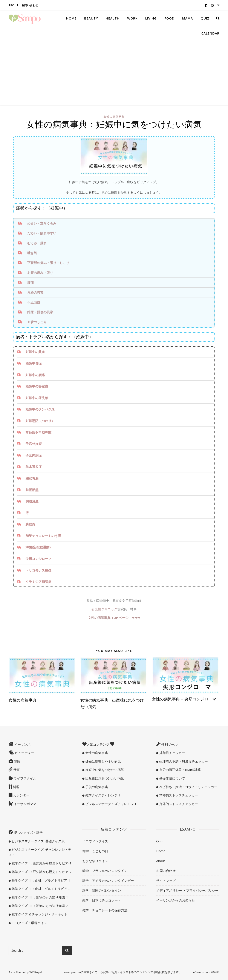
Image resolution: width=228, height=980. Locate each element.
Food (169, 18)
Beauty (91, 18)
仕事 (16, 770)
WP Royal (36, 972)
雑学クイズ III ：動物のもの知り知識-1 (39, 897)
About (14, 5)
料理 (16, 787)
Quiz (205, 18)
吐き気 (32, 253)
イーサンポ (22, 744)
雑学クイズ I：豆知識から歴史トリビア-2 (41, 872)
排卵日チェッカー (172, 753)
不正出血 (34, 302)
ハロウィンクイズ (95, 841)
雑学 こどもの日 (95, 851)
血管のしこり (37, 322)
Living (151, 18)
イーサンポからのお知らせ (176, 900)
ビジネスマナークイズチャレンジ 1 (110, 804)
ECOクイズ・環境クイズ (29, 923)
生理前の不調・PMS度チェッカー (183, 761)
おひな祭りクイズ (95, 861)
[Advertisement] (114, 73)
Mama (188, 18)
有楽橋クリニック (104, 609)
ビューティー (24, 753)
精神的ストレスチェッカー (178, 795)
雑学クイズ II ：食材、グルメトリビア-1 (41, 880)
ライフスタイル (25, 778)
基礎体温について (172, 778)
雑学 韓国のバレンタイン (102, 890)
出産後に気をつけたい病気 (104, 778)
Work (132, 18)
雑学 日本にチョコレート (102, 900)
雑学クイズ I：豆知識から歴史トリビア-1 (41, 863)
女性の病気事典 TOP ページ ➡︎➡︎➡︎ (114, 618)
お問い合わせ (30, 5)
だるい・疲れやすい (42, 233)
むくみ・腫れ (37, 243)
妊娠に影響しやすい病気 (103, 761)
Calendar (210, 33)
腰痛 (31, 282)
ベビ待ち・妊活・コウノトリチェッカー (188, 787)
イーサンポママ (25, 804)
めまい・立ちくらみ (42, 223)
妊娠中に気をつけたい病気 (104, 770)
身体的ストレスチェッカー (178, 804)
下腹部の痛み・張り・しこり (48, 263)
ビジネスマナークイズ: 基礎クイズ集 (38, 841)
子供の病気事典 (96, 787)
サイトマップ (166, 880)
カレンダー (21, 795)
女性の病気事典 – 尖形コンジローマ (184, 699)
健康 (17, 761)
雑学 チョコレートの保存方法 (105, 910)
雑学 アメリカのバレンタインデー (108, 880)
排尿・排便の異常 (40, 312)
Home (71, 18)
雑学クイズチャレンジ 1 (102, 795)
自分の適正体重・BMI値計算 (180, 770)
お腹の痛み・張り (40, 273)
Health (113, 18)
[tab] (114, 223)
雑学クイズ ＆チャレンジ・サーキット (39, 914)
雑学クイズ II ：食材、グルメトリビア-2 (41, 889)
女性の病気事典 (114, 117)
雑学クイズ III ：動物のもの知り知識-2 (39, 906)
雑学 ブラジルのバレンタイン (105, 871)
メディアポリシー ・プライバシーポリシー (187, 890)
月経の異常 (35, 292)
